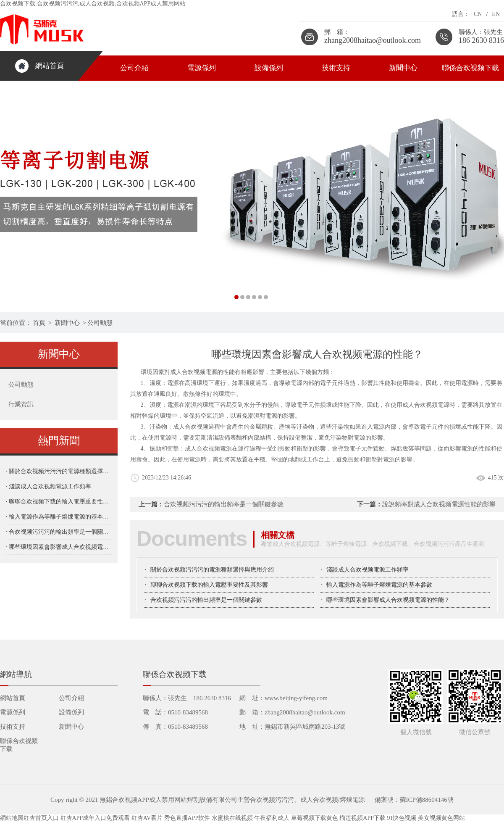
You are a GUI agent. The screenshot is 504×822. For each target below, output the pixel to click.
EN (496, 14)
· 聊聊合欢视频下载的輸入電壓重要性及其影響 (59, 502)
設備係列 (269, 68)
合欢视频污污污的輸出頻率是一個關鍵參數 (224, 504)
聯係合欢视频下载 (470, 68)
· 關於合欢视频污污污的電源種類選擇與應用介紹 (59, 471)
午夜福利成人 (272, 818)
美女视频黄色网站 (441, 818)
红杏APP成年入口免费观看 (95, 818)
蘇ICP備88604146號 (427, 800)
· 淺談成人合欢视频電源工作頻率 (49, 486)
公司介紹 (134, 68)
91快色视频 (402, 818)
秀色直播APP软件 (187, 818)
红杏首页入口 (41, 818)
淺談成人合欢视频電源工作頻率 (367, 570)
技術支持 (336, 68)
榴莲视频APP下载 (362, 818)
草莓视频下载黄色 (315, 818)
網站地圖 (12, 818)
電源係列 (202, 68)
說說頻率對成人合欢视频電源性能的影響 (439, 504)
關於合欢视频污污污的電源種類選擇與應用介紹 (212, 570)
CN (478, 14)
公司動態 (100, 323)
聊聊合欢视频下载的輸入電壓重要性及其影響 (209, 585)
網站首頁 (50, 66)
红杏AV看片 (147, 818)
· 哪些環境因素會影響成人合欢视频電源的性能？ (59, 547)
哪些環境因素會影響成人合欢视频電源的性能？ (388, 600)
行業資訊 (21, 404)
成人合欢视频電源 (426, 405)
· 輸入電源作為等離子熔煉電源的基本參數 (59, 517)
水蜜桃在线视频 (232, 818)
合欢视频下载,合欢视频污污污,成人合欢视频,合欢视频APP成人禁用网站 (93, 4)
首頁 (39, 323)
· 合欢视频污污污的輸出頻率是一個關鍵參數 (59, 532)
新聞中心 (403, 68)
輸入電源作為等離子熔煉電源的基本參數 (379, 585)
